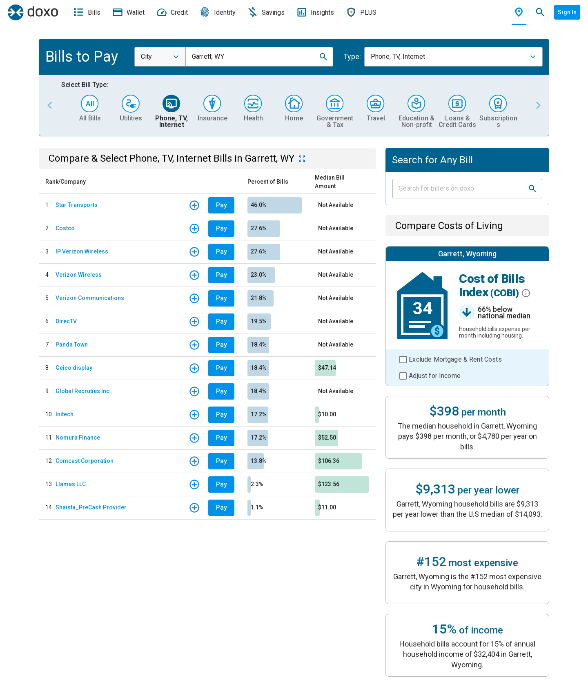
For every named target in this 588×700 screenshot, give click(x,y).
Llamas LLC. (71, 484)
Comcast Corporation (85, 461)
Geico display (74, 368)
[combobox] (160, 57)
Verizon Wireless (79, 275)
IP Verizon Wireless (82, 251)
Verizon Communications (90, 298)
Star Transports (77, 205)
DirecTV (66, 321)
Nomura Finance (78, 438)
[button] (323, 57)
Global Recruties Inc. (83, 391)
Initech (65, 414)
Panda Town (72, 344)
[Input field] (460, 189)
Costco (65, 228)
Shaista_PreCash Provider (91, 507)
